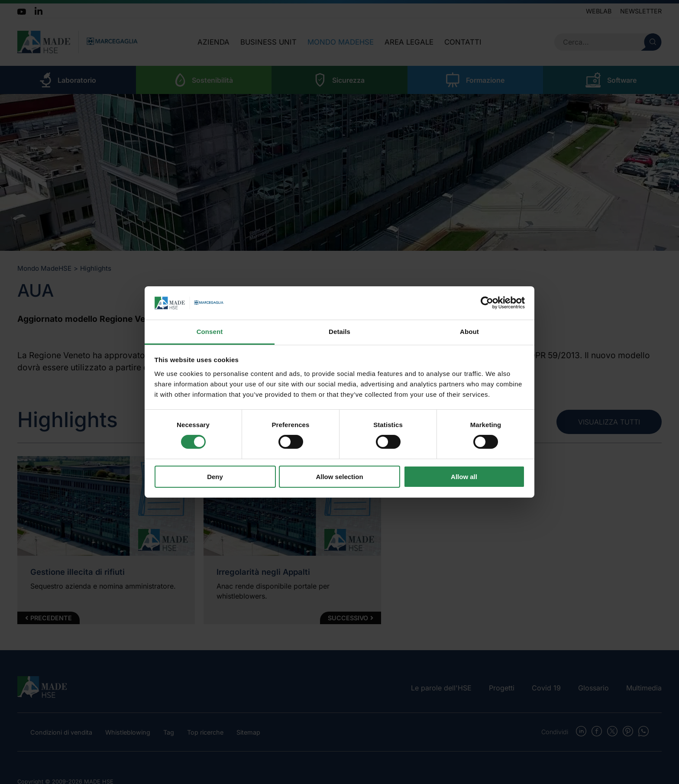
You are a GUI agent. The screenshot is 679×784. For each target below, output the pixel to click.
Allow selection (339, 477)
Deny (215, 477)
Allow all (464, 477)
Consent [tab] (210, 332)
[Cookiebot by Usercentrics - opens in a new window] (487, 303)
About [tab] (469, 332)
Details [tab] (339, 332)
